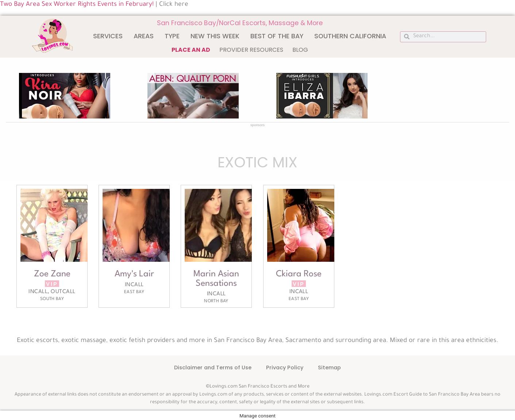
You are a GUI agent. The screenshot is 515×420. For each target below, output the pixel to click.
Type (172, 36)
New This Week (215, 36)
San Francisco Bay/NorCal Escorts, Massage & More (240, 23)
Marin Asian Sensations (216, 279)
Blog (300, 50)
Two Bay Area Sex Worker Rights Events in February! (77, 5)
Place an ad (191, 50)
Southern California (350, 36)
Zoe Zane (52, 274)
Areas (144, 36)
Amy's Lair (134, 274)
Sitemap (329, 367)
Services (108, 36)
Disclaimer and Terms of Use (213, 367)
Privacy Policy (285, 367)
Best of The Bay (277, 36)
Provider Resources (251, 50)
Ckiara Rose (299, 274)
